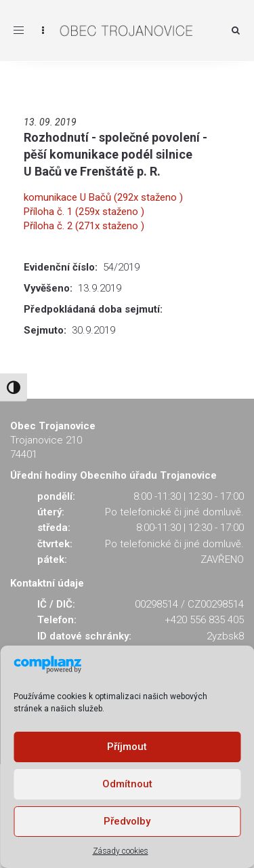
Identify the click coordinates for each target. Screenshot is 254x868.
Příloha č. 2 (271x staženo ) (84, 226)
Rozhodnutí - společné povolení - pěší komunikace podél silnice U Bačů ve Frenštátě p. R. (115, 154)
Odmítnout (127, 784)
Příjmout (127, 747)
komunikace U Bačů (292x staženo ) (103, 197)
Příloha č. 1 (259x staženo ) (84, 212)
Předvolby (127, 821)
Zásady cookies (121, 851)
